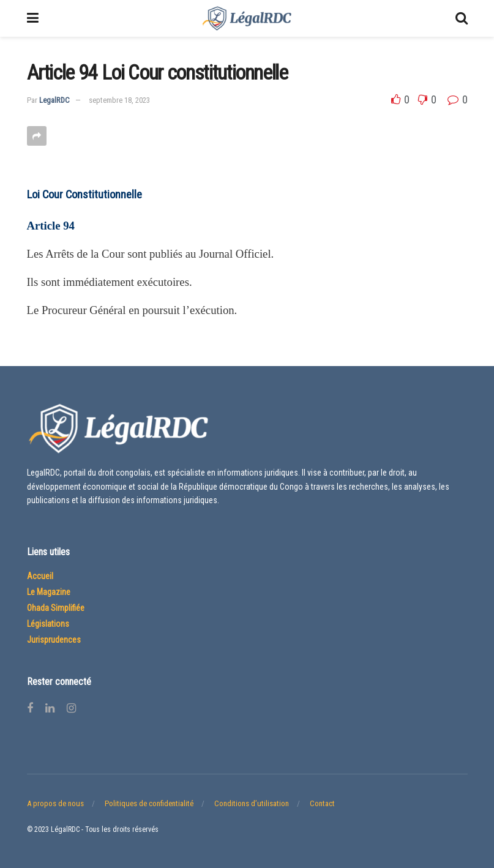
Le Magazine (49, 592)
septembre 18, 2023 (119, 100)
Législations (48, 624)
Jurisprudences (54, 640)
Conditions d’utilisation (252, 803)
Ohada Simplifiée (56, 608)
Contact (322, 803)
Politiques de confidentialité (149, 803)
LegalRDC (54, 100)
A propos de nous (55, 803)
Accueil (40, 576)
